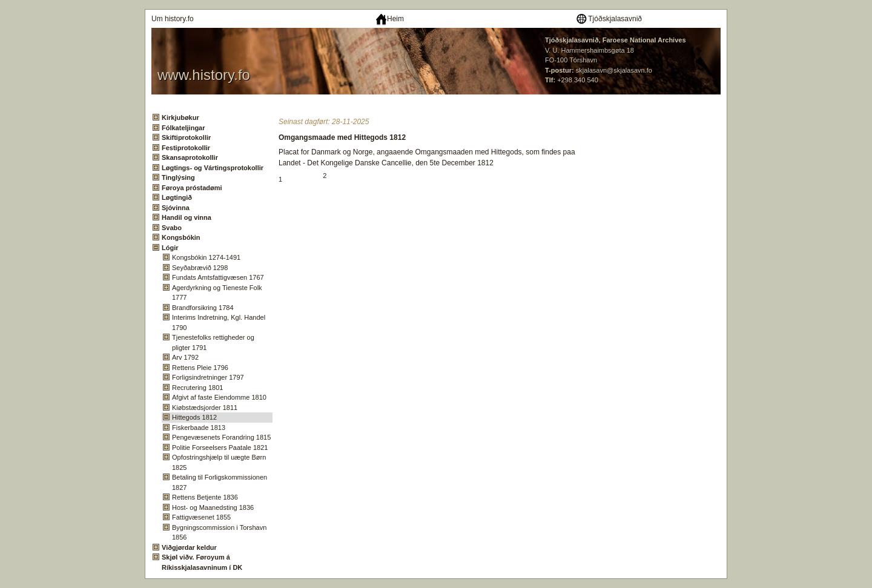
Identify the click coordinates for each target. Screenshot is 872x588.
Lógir (170, 248)
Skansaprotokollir (190, 157)
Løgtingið (177, 197)
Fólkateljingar (183, 128)
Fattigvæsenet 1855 (201, 517)
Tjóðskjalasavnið (609, 19)
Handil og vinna (187, 217)
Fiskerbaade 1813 (199, 428)
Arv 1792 (185, 357)
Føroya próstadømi (192, 188)
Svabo (172, 228)
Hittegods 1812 (194, 417)
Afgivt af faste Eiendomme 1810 (219, 397)
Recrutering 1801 (197, 388)
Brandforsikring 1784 (203, 308)
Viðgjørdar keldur (189, 547)
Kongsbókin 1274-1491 (206, 257)
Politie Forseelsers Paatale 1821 (220, 448)
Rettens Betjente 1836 (205, 497)
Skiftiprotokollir (186, 137)
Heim (390, 19)
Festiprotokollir (186, 148)
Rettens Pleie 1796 (200, 368)
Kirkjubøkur (180, 117)
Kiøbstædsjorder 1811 (205, 408)
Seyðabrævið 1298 (200, 268)
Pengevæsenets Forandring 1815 (221, 437)
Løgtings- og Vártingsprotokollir (213, 168)
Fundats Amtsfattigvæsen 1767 (218, 277)
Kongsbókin (181, 237)
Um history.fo (173, 19)
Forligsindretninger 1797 (208, 377)
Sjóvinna (176, 208)
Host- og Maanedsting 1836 (213, 507)
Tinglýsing (178, 177)
